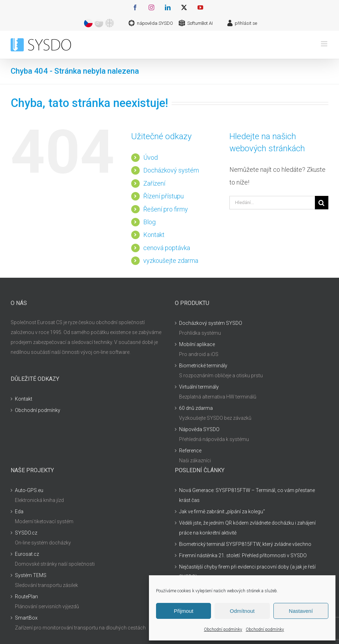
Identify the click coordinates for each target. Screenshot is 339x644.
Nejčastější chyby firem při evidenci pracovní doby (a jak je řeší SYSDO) (247, 572)
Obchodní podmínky (223, 629)
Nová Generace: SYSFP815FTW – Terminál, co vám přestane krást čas (247, 495)
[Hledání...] (272, 203)
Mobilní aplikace (197, 344)
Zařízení (154, 183)
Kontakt (154, 235)
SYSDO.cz (26, 533)
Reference (190, 451)
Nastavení (301, 611)
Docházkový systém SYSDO (211, 323)
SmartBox (26, 618)
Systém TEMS (31, 575)
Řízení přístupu (163, 196)
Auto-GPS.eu (29, 490)
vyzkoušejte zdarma (171, 261)
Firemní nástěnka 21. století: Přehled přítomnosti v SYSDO (243, 555)
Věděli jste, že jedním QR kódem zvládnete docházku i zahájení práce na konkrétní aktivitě (247, 528)
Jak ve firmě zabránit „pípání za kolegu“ (222, 512)
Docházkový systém (171, 170)
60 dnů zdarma (196, 408)
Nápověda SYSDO (199, 429)
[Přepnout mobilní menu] (325, 44)
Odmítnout (242, 611)
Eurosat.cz (27, 554)
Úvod (151, 157)
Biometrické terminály (203, 366)
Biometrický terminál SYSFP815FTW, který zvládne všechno (245, 544)
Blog (149, 222)
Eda (19, 512)
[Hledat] (322, 203)
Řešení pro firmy (166, 209)
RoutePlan (26, 597)
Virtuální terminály (199, 387)
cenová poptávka (167, 248)
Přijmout (184, 611)
